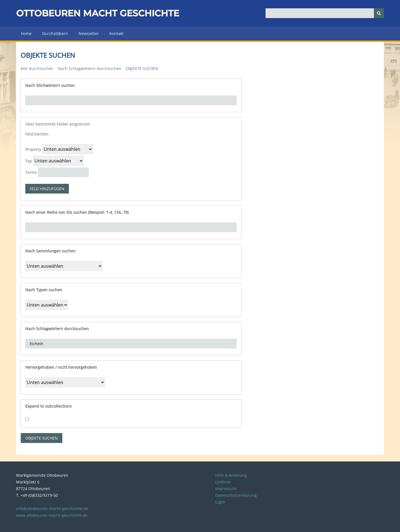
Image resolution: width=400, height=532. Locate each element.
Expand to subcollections (48, 406)
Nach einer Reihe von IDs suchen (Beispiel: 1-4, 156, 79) (77, 212)
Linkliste (223, 482)
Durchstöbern (55, 33)
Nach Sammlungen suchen (50, 251)
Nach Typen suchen (44, 290)
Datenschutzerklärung (236, 495)
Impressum (226, 489)
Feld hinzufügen (47, 189)
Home (26, 33)
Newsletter (89, 33)
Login (220, 502)
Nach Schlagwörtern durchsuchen (90, 68)
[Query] (325, 13)
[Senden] (379, 13)
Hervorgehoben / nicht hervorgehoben (61, 367)
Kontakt (117, 33)
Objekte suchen (142, 68)
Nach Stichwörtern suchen (50, 85)
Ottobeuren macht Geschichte (98, 13)
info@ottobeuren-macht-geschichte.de (52, 509)
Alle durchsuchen (37, 68)
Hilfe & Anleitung (231, 475)
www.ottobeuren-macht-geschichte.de (52, 515)
